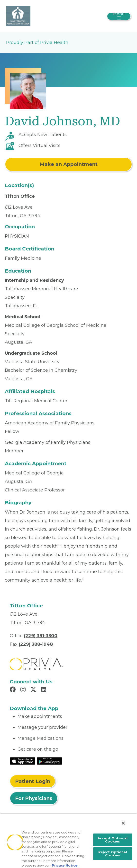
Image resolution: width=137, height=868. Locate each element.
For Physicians (34, 798)
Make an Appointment (69, 164)
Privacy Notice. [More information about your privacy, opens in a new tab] (65, 865)
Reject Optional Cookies (113, 854)
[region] (68, 841)
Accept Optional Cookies (113, 840)
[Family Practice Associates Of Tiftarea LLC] (18, 16)
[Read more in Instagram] (24, 690)
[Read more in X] (34, 690)
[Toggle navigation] (119, 16)
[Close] (123, 823)
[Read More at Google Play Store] (50, 761)
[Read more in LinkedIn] (44, 690)
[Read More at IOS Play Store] (23, 761)
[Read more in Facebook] (13, 690)
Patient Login (33, 781)
